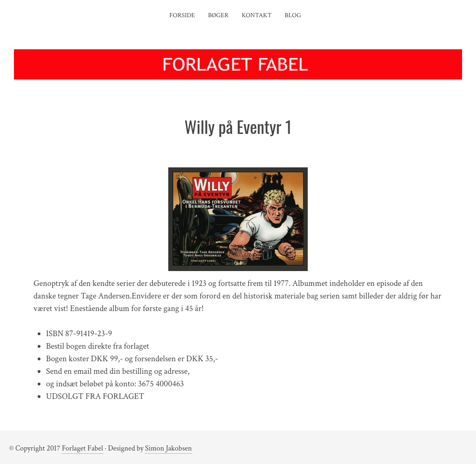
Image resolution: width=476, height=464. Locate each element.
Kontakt (257, 15)
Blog (293, 15)
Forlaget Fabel (83, 448)
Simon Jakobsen (169, 448)
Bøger (218, 15)
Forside (182, 15)
